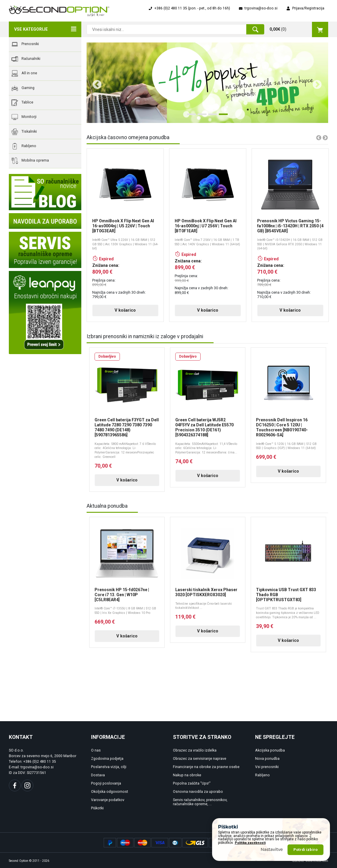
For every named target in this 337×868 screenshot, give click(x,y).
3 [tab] (211, 116)
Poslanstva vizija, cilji (109, 767)
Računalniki (26, 59)
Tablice (22, 103)
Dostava (98, 775)
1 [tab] (190, 116)
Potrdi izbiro (305, 850)
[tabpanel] (207, 83)
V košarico (125, 310)
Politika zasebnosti (250, 843)
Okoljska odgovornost (110, 792)
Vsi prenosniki (267, 767)
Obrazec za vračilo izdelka (195, 750)
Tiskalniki (24, 132)
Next (315, 83)
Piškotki (97, 808)
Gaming (23, 88)
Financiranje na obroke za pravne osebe (206, 767)
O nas (96, 750)
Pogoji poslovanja (106, 783)
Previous (95, 83)
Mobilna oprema (30, 161)
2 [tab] (201, 116)
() (299, 29)
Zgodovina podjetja (107, 759)
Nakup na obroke (187, 775)
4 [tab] (222, 116)
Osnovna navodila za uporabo (198, 792)
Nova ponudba (267, 759)
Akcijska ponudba (270, 750)
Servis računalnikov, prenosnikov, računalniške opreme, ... (200, 802)
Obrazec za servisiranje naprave (200, 759)
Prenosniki (25, 44)
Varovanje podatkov (108, 800)
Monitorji (24, 117)
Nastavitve (272, 849)
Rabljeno (24, 146)
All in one (24, 73)
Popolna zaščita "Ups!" (192, 783)
